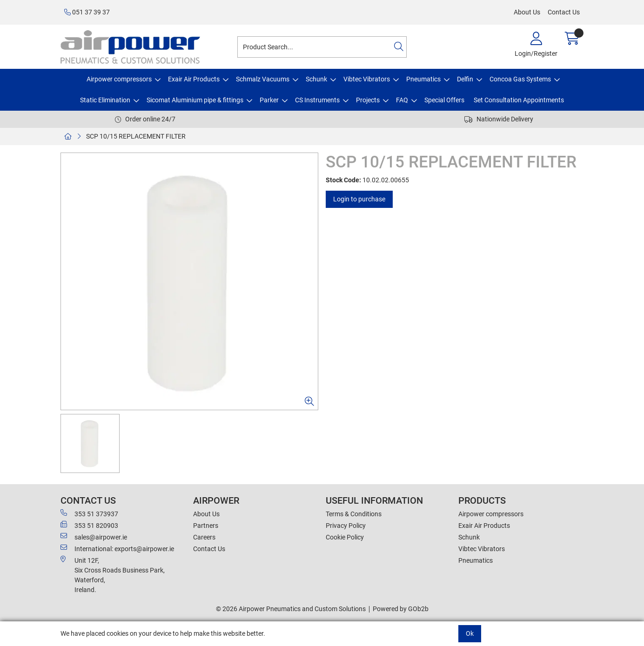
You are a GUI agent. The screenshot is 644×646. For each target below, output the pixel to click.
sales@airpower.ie (94, 537)
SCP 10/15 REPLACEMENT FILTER (136, 136)
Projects (368, 100)
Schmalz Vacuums (263, 79)
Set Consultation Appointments (519, 100)
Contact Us (564, 12)
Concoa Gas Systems (520, 79)
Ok (470, 633)
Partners (206, 526)
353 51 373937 (89, 513)
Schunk (316, 79)
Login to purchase (359, 199)
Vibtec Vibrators (367, 79)
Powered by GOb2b (401, 609)
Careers (204, 537)
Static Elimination (105, 100)
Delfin (465, 79)
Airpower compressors (119, 79)
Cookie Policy (345, 537)
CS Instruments (317, 100)
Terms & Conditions (354, 514)
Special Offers (444, 100)
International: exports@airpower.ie (117, 548)
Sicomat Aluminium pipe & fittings (195, 100)
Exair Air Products (194, 79)
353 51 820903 (89, 525)
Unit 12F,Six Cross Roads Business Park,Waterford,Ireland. (113, 575)
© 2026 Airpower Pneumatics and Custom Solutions (291, 609)
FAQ (402, 100)
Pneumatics (423, 79)
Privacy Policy (346, 526)
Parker (269, 100)
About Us (527, 12)
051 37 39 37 (87, 12)
